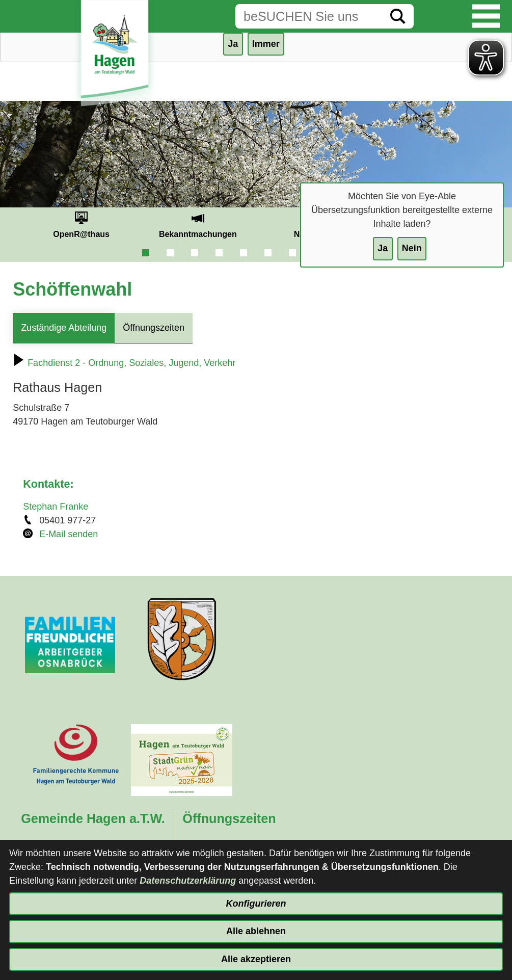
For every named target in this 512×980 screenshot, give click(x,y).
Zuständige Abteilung (64, 328)
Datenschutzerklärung (188, 881)
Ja (383, 248)
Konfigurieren (256, 904)
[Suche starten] (398, 16)
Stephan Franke (56, 507)
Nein (412, 248)
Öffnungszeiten (154, 328)
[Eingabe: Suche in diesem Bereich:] (309, 16)
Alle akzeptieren (256, 959)
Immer (266, 44)
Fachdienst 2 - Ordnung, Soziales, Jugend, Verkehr (124, 363)
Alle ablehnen (256, 931)
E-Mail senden (69, 534)
